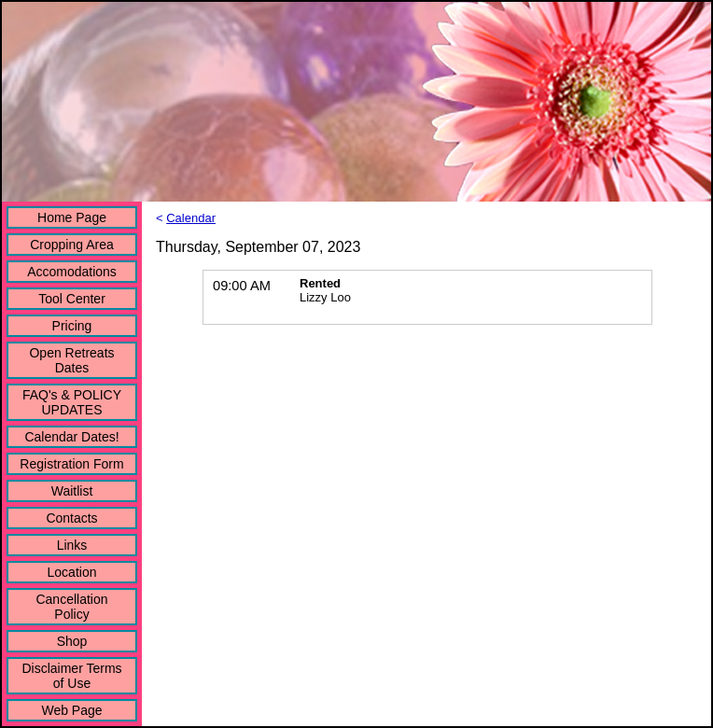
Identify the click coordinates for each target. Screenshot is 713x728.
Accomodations (72, 272)
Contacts (71, 518)
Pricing (72, 326)
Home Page (72, 217)
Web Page (71, 710)
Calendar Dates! (71, 437)
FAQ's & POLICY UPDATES (72, 402)
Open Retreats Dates (71, 360)
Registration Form (71, 464)
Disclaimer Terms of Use (71, 676)
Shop (72, 641)
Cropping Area (72, 245)
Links (72, 545)
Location (72, 572)
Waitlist (72, 491)
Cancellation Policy (71, 607)
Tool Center (72, 299)
